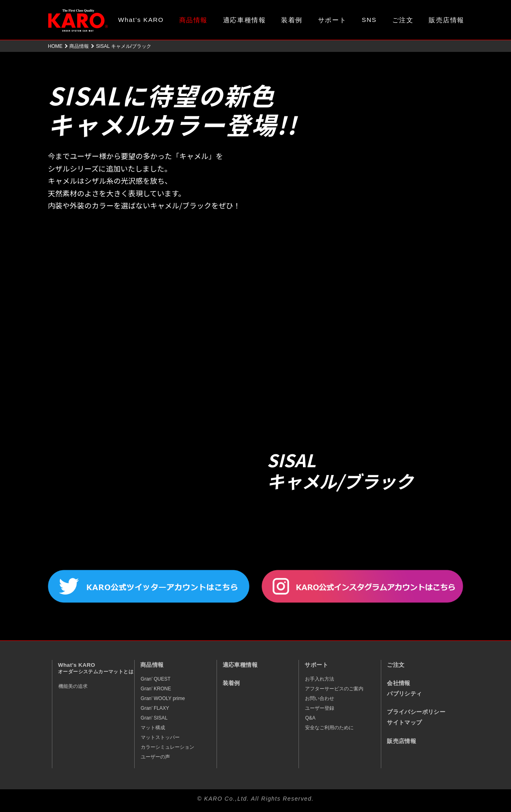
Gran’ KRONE (156, 689)
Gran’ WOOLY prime (163, 698)
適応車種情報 (244, 20)
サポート (332, 20)
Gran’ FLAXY (155, 708)
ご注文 (403, 20)
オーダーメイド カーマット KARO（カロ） (78, 20)
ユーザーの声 (155, 757)
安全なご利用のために (329, 728)
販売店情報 (447, 20)
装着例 (292, 20)
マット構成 (153, 728)
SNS (369, 20)
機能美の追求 (73, 686)
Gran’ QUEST (156, 679)
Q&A (310, 718)
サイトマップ (404, 723)
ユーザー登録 (320, 708)
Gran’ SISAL (154, 718)
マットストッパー (160, 737)
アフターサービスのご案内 (334, 689)
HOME (55, 46)
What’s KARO (141, 20)
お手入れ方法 (320, 679)
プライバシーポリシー (416, 712)
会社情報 (399, 683)
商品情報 (193, 20)
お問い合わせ (320, 698)
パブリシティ (404, 694)
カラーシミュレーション (167, 747)
